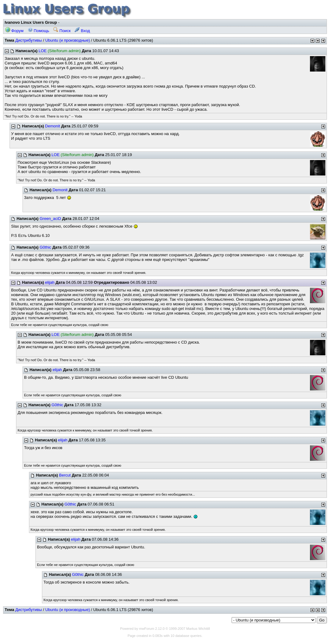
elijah (50, 282)
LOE (43, 51)
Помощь (39, 31)
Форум (14, 31)
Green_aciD (50, 219)
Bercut (65, 475)
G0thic (45, 247)
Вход (82, 31)
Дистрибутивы (29, 40)
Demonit (52, 126)
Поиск (62, 31)
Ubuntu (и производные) (68, 40)
